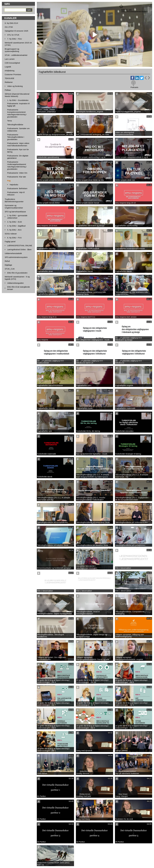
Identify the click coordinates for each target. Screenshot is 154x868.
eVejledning (10, 71)
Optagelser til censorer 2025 (16, 31)
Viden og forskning (15, 86)
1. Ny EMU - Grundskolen (18, 100)
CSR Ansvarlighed (12, 63)
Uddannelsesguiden (15, 283)
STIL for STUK (13, 35)
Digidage (8, 265)
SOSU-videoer (11, 234)
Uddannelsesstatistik (13, 253)
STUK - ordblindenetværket (16, 55)
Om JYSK (9, 27)
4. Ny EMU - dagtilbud (16, 226)
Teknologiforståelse (15, 125)
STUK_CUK (10, 269)
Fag (9, 181)
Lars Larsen (10, 59)
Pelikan (8, 90)
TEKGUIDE (10, 78)
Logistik (8, 67)
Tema (10, 121)
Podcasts (134, 87)
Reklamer (9, 82)
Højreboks (14, 185)
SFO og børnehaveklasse (15, 212)
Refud (7, 261)
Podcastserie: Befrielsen (17, 188)
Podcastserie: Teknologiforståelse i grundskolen (16, 137)
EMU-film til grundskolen (17, 273)
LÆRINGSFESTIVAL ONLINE (20, 245)
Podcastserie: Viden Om (17, 173)
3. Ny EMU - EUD (15, 222)
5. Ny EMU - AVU (14, 230)
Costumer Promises (13, 74)
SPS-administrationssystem (16, 257)
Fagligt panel (10, 242)
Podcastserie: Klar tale (17, 177)
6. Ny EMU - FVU (14, 238)
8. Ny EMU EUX (11, 23)
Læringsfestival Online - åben (19, 249)
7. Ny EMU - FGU (15, 39)
